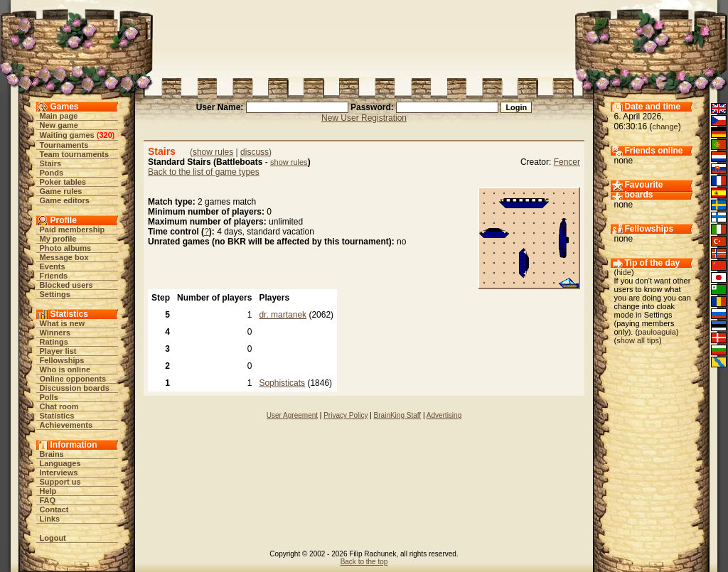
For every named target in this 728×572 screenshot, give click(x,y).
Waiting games (67, 135)
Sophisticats (282, 383)
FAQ (48, 500)
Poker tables (63, 182)
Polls (49, 397)
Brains (52, 454)
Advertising (444, 415)
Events (53, 266)
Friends (54, 276)
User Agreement (292, 415)
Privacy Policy (346, 415)
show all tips (638, 340)
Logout (53, 538)
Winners (55, 333)
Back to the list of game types (204, 172)
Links (50, 519)
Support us (60, 482)
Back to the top (364, 562)
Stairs (51, 163)
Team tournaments (75, 154)
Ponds (52, 173)
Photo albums (66, 248)
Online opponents (73, 379)
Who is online (65, 369)
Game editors (65, 200)
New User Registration (364, 118)
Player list (58, 351)
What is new (63, 323)
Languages (60, 463)
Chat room (59, 406)
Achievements (66, 425)
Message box (64, 257)
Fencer (567, 162)
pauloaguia (657, 332)
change (665, 126)
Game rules (61, 191)
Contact (54, 509)
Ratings (54, 342)
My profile (58, 239)
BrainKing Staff (398, 415)
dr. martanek (283, 315)
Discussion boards (75, 388)
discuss (255, 152)
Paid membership (73, 230)
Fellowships (62, 360)
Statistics (57, 416)
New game (59, 125)
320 (105, 135)
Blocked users (66, 285)
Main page (59, 116)
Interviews (59, 473)
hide (624, 272)
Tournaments (64, 145)
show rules (213, 152)
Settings (55, 294)
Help (48, 491)
